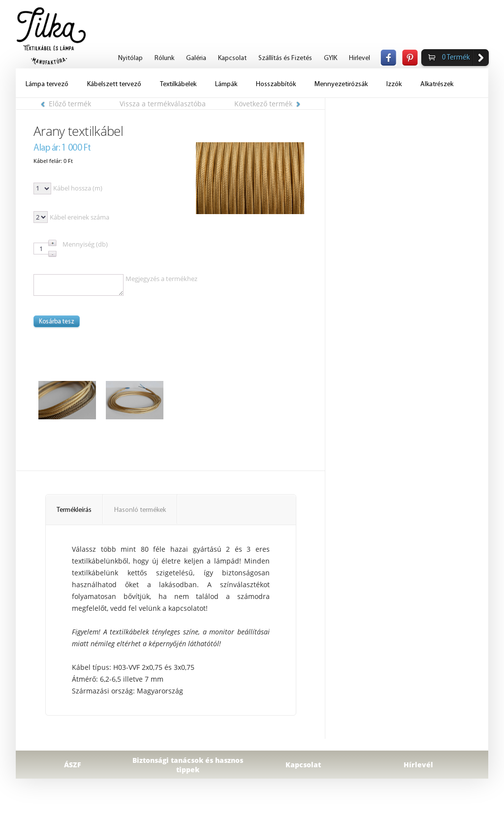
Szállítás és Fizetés (285, 58)
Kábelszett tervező (114, 84)
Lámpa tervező (47, 84)
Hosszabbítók (276, 84)
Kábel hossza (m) (78, 188)
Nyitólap (130, 58)
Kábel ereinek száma (79, 217)
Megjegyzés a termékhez (161, 279)
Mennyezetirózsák (341, 84)
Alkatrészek (437, 84)
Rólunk (164, 58)
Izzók (394, 84)
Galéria (196, 58)
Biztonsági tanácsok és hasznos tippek (188, 765)
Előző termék (66, 104)
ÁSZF (73, 765)
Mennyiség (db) (85, 244)
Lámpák (226, 84)
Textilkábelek (178, 84)
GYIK (331, 58)
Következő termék (267, 104)
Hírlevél (418, 765)
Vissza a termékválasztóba (163, 104)
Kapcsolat (232, 58)
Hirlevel (360, 58)
